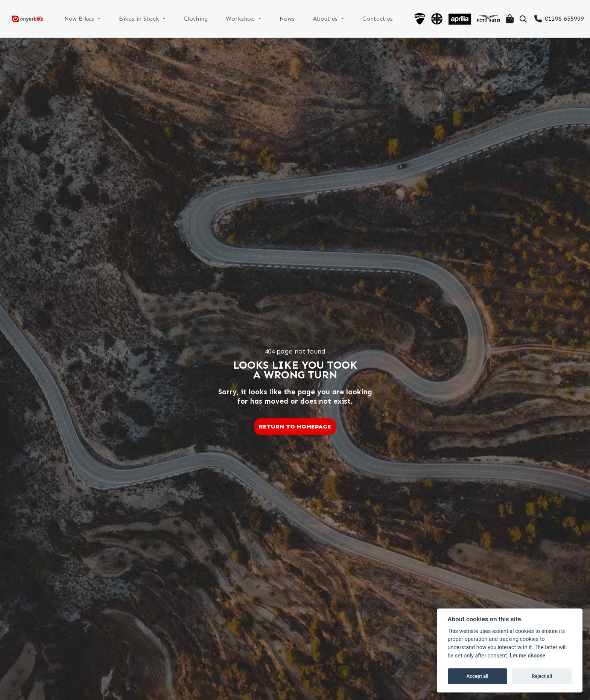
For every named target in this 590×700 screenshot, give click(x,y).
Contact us (380, 19)
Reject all (542, 676)
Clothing (210, 19)
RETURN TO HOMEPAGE (295, 426)
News (296, 19)
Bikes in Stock (157, 19)
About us (332, 19)
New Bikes (100, 19)
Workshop (253, 19)
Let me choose (528, 656)
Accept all (477, 676)
